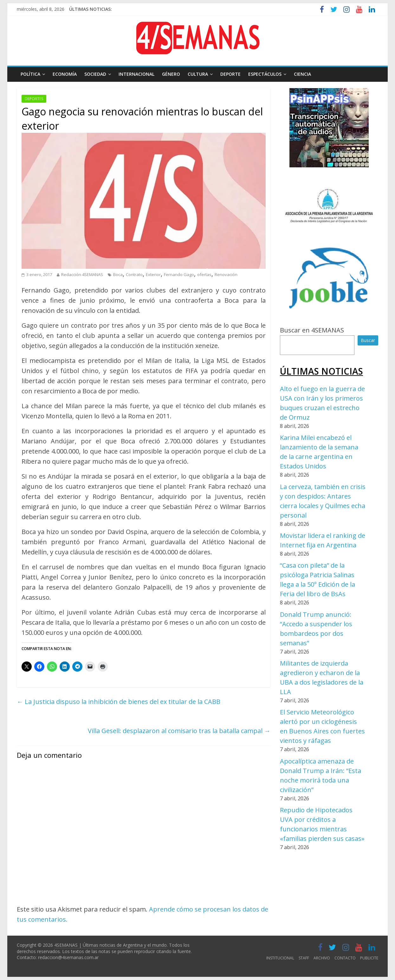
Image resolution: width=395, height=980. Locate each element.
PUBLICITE (369, 958)
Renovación (226, 274)
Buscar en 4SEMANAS (312, 330)
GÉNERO (171, 74)
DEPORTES (34, 99)
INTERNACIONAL (136, 74)
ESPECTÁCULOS (265, 74)
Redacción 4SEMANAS (82, 274)
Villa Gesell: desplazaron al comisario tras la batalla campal (179, 731)
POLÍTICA (30, 74)
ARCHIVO (322, 958)
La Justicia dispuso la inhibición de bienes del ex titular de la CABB (119, 702)
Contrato (134, 274)
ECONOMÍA (65, 74)
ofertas (204, 274)
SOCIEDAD (95, 74)
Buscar (368, 340)
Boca (118, 274)
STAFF (304, 958)
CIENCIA (302, 74)
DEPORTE (230, 74)
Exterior (153, 274)
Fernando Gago (179, 274)
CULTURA (198, 74)
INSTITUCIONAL (280, 958)
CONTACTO (345, 958)
